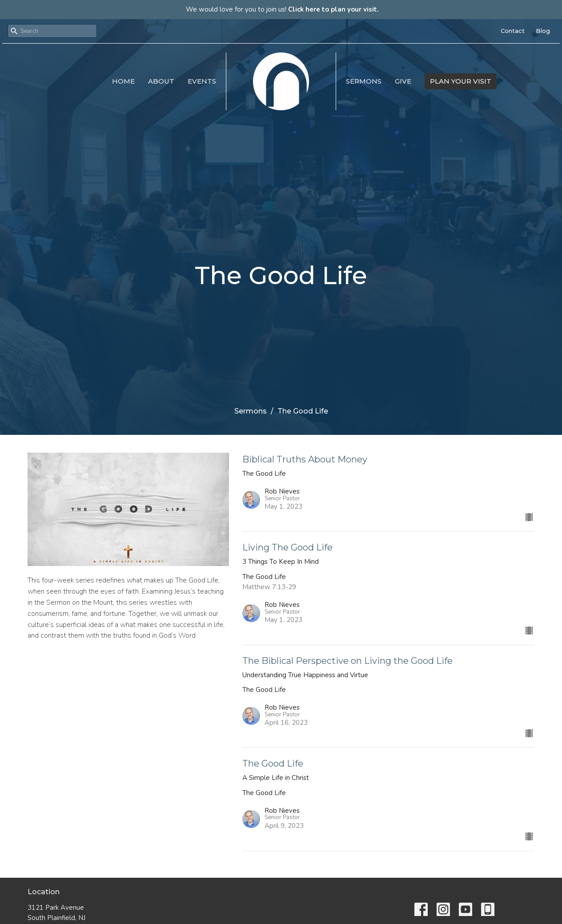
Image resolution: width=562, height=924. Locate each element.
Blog (543, 31)
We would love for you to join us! (282, 9)
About (161, 81)
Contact (513, 31)
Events (202, 81)
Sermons (364, 81)
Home (123, 81)
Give (403, 81)
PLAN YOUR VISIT (461, 81)
